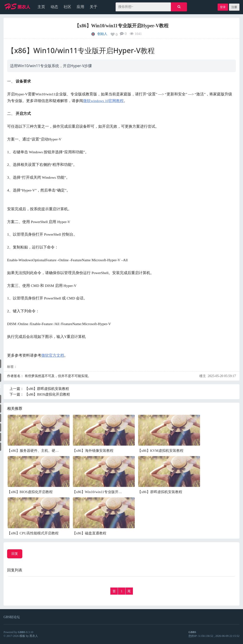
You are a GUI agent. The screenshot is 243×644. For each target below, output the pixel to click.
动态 (54, 7)
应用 (80, 7)
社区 (67, 7)
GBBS (22, 632)
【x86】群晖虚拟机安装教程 (47, 389)
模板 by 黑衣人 (29, 636)
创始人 (102, 34)
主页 (41, 7)
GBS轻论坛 (12, 617)
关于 (93, 7)
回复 (15, 554)
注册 (234, 7)
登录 (223, 7)
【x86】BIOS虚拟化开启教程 (47, 394)
